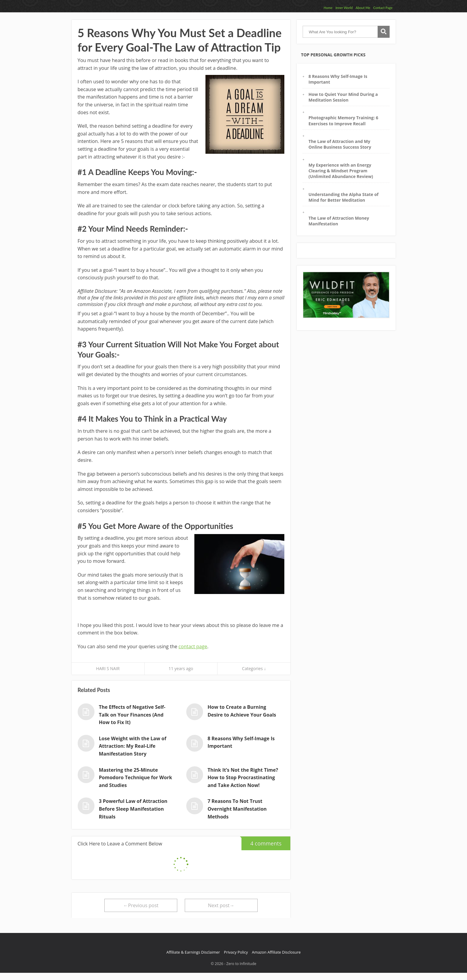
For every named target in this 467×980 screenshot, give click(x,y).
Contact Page (383, 8)
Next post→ (221, 905)
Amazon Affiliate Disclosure (276, 952)
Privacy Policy (236, 952)
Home (328, 8)
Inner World (344, 8)
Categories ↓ (254, 668)
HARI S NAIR (108, 668)
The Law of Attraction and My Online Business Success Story (340, 144)
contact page (193, 646)
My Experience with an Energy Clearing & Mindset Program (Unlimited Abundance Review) (341, 171)
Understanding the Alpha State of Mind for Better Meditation (344, 197)
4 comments (262, 842)
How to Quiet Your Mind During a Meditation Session (343, 97)
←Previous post (141, 905)
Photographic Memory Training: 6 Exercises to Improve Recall (344, 120)
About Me (363, 8)
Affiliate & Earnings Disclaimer (193, 952)
